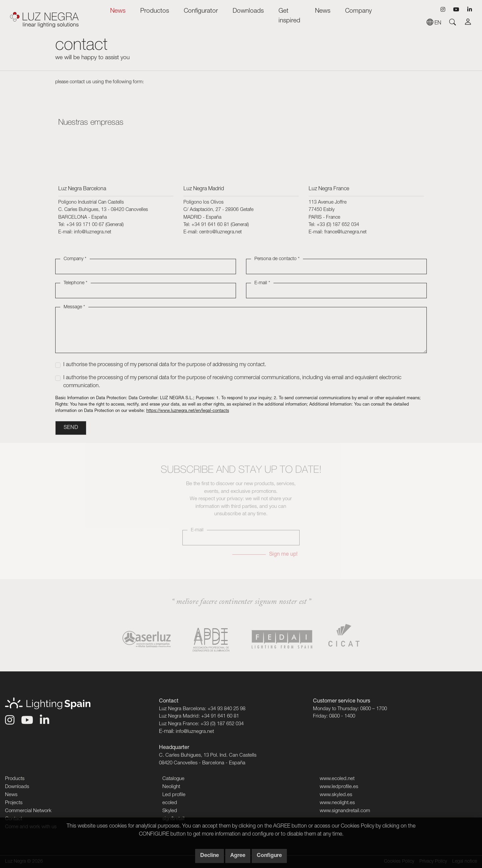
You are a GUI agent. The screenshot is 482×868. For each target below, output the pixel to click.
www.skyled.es (336, 795)
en (434, 23)
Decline (210, 856)
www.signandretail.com (345, 811)
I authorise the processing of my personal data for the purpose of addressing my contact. (165, 365)
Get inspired (289, 16)
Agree (238, 856)
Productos (155, 11)
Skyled (170, 811)
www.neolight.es (337, 803)
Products (15, 779)
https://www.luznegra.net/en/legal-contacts (188, 411)
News (118, 11)
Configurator (201, 11)
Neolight (171, 787)
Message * (74, 307)
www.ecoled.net (337, 779)
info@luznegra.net (195, 732)
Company (358, 11)
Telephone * (75, 283)
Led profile (174, 795)
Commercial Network (28, 811)
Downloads (248, 11)
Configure (269, 856)
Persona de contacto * (277, 259)
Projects (14, 803)
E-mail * (262, 283)
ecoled (170, 803)
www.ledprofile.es (339, 787)
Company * (75, 259)
